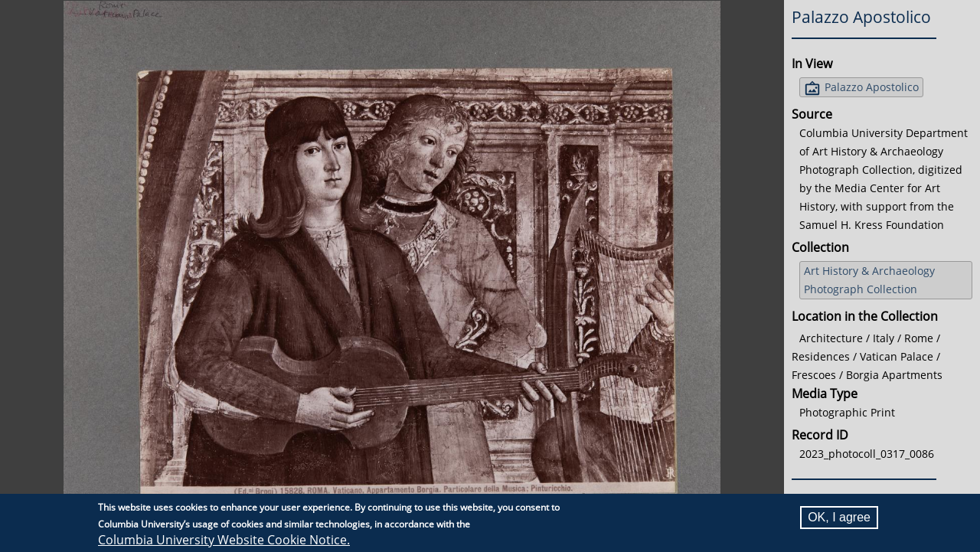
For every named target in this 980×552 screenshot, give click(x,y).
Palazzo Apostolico (872, 87)
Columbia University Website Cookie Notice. (224, 540)
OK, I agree (839, 517)
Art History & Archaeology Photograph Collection (869, 280)
